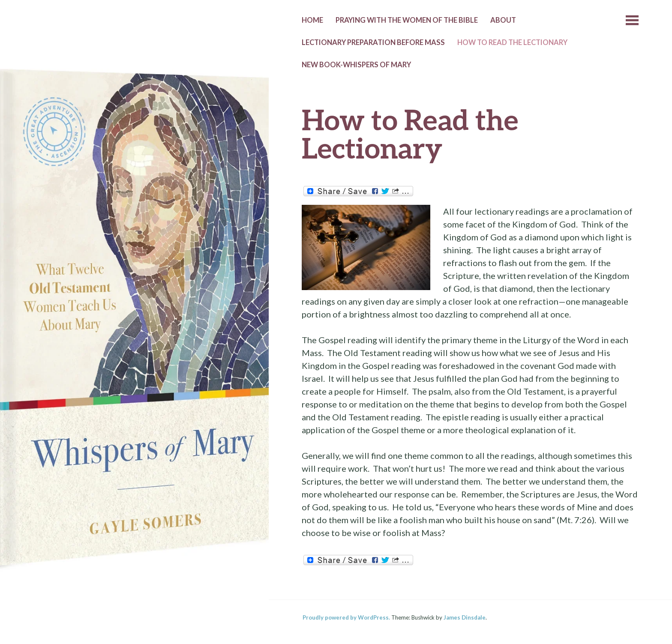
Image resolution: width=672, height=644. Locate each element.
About (503, 20)
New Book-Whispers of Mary (356, 65)
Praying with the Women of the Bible (407, 20)
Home (312, 20)
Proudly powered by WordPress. (346, 617)
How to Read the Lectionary (512, 42)
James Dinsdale (465, 617)
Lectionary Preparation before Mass (373, 42)
